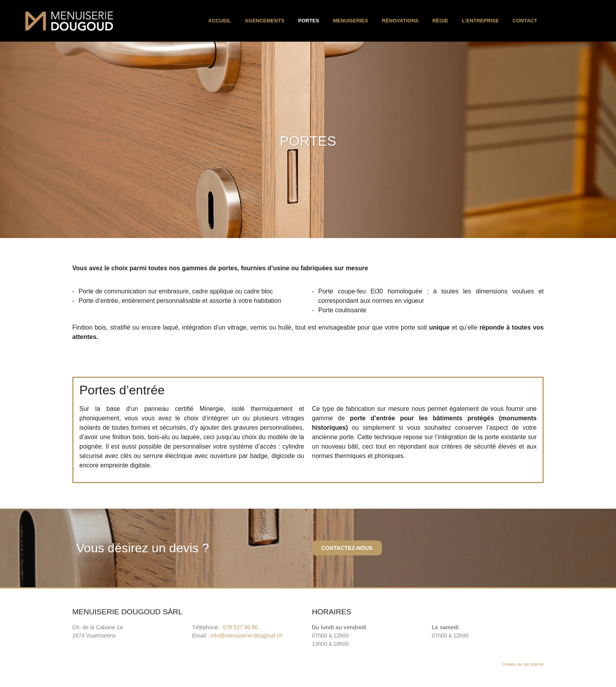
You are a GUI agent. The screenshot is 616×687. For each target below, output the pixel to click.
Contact (525, 21)
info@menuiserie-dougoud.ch (247, 636)
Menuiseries (350, 21)
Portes (309, 21)
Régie (440, 21)
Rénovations (400, 21)
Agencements (265, 21)
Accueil (220, 21)
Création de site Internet (523, 664)
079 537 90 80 (240, 627)
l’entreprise (480, 21)
